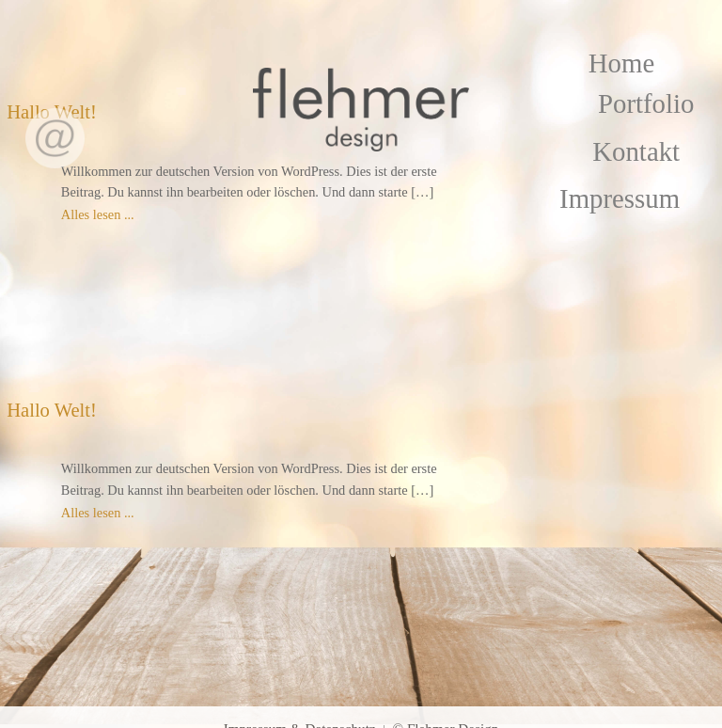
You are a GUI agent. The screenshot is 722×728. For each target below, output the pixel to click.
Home (621, 63)
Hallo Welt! (52, 410)
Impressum (620, 198)
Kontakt (636, 151)
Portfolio (646, 103)
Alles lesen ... (98, 214)
